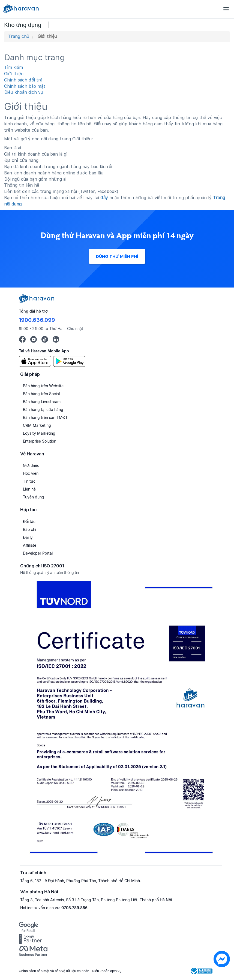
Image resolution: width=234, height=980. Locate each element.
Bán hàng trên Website (43, 386)
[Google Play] (69, 361)
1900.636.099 (37, 320)
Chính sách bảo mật (25, 86)
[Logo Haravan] (21, 9)
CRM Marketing (37, 425)
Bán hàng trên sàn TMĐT (45, 417)
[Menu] (226, 9)
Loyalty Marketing (39, 433)
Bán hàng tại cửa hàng (43, 409)
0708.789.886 (74, 908)
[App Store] (35, 361)
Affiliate (30, 545)
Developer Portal (38, 553)
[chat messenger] (222, 966)
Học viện (31, 473)
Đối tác (29, 521)
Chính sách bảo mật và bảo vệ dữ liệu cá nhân (54, 971)
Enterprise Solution (40, 441)
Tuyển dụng (34, 497)
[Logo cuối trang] (37, 301)
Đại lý (28, 537)
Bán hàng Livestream (42, 402)
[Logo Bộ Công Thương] (202, 971)
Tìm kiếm (13, 67)
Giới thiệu (14, 74)
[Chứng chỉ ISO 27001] (121, 720)
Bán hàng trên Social (41, 394)
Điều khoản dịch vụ (24, 92)
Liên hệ (29, 489)
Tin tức (29, 481)
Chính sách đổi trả (23, 80)
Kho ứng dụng (23, 25)
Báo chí (29, 529)
